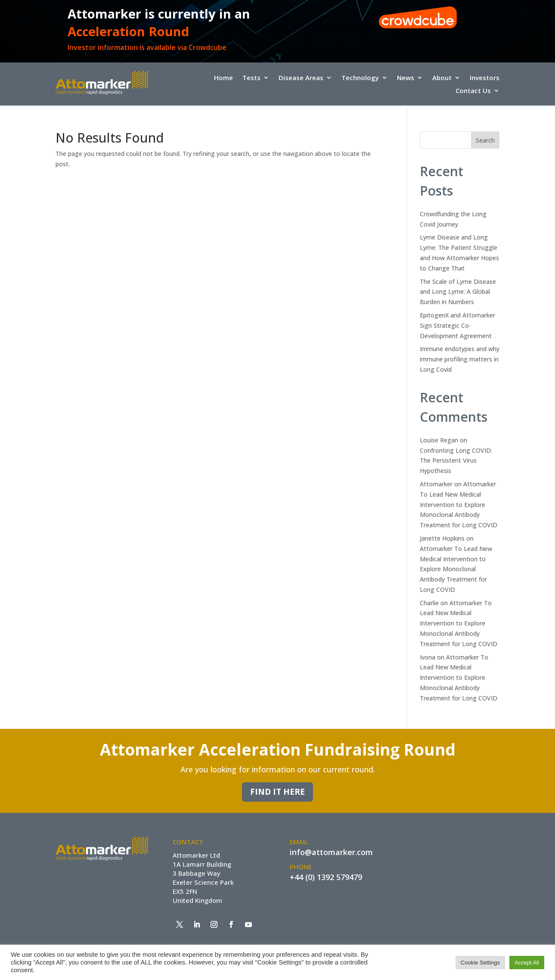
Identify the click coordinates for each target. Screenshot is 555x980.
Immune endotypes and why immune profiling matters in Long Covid (460, 359)
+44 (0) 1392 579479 (326, 877)
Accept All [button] (527, 963)
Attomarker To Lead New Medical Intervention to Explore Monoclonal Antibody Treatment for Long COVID (459, 504)
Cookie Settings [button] (480, 963)
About (442, 78)
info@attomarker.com (331, 852)
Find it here (278, 792)
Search (485, 140)
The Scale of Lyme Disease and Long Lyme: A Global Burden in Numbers (458, 292)
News (406, 78)
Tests (251, 78)
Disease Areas (301, 78)
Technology (360, 78)
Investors (485, 78)
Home (223, 78)
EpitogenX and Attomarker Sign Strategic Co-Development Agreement (457, 325)
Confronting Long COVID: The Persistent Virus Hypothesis (456, 461)
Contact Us (473, 91)
